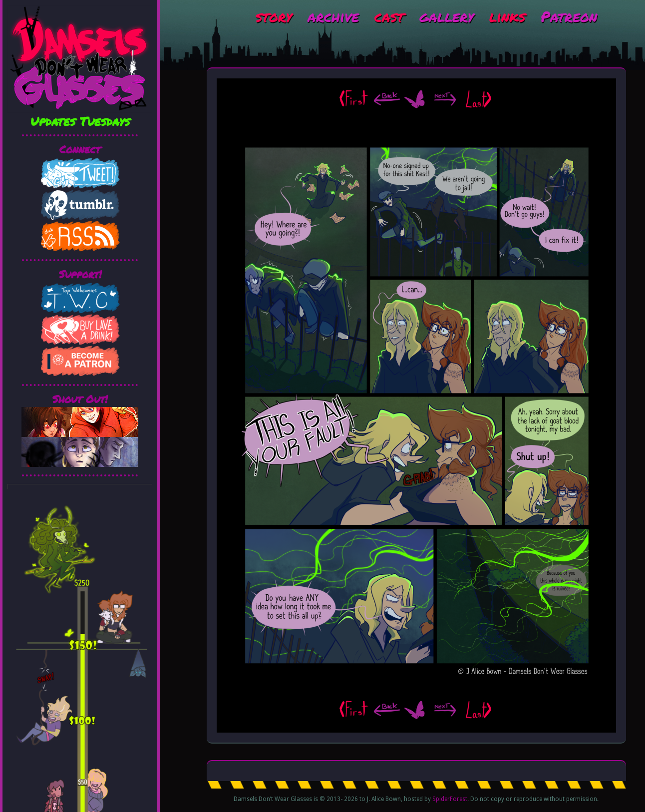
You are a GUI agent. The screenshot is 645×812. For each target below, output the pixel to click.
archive (333, 16)
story (274, 16)
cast (389, 16)
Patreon (569, 16)
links (507, 16)
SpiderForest (450, 799)
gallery (447, 16)
